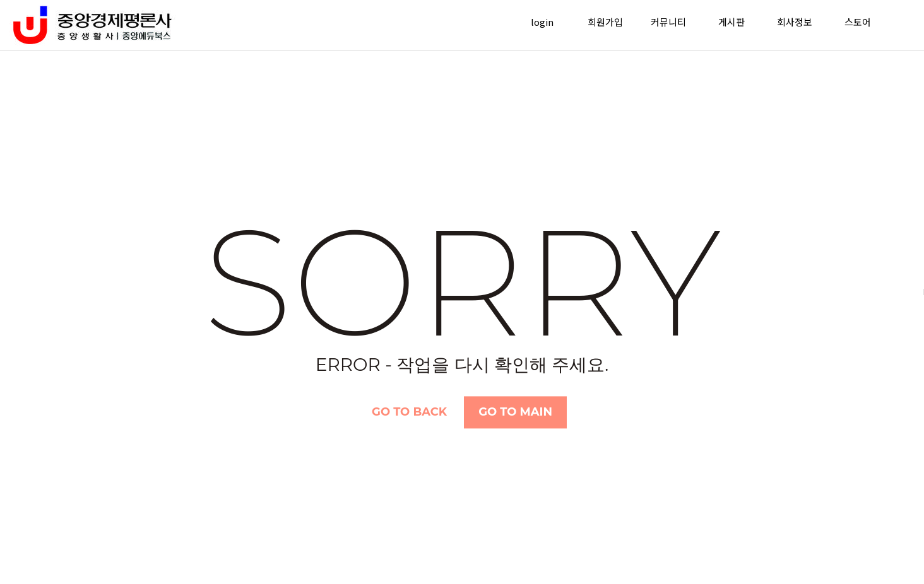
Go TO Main (515, 412)
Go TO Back (409, 412)
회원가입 (605, 22)
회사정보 (795, 22)
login (542, 22)
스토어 (858, 22)
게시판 (731, 22)
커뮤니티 (668, 22)
